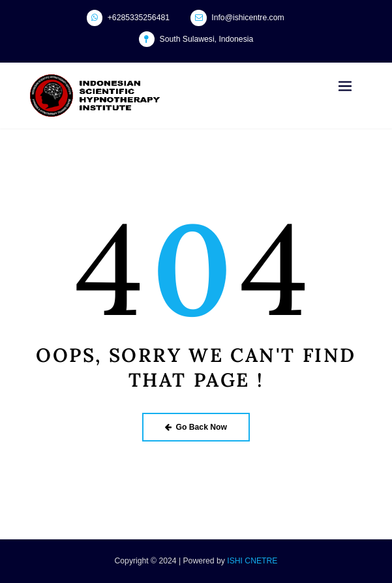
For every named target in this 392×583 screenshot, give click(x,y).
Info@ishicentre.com (248, 18)
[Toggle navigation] (345, 86)
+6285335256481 (139, 18)
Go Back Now (196, 427)
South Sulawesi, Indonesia (207, 39)
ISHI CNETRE (252, 561)
